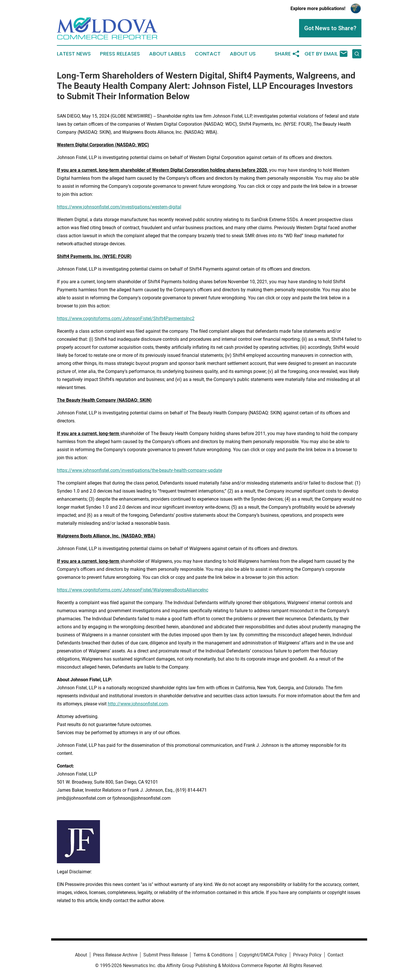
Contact (208, 54)
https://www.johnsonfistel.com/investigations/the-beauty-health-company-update (139, 470)
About (81, 955)
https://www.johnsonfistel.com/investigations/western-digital (119, 207)
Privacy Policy (307, 955)
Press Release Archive (115, 955)
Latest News (74, 54)
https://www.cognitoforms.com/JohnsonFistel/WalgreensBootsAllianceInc (133, 590)
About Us (243, 54)
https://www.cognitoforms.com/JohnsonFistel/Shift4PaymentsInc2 (126, 318)
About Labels (167, 54)
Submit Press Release (165, 955)
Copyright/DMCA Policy (263, 955)
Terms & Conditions (213, 955)
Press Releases (120, 54)
